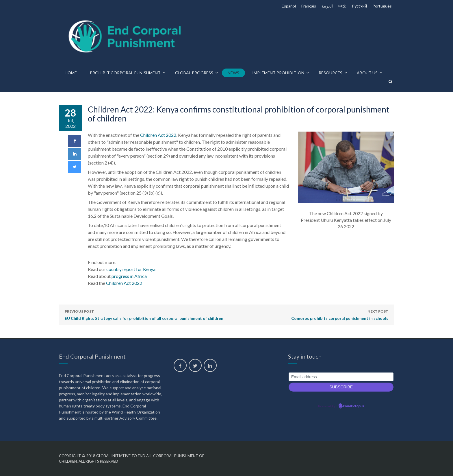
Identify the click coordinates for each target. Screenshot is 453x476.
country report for (131, 269)
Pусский (359, 6)
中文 (342, 6)
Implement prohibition (278, 73)
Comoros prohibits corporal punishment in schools (340, 314)
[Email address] (341, 377)
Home (71, 73)
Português (382, 6)
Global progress (194, 73)
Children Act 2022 (158, 135)
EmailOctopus (354, 406)
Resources (331, 73)
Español (289, 6)
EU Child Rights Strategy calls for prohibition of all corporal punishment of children (144, 314)
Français (309, 6)
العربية (327, 6)
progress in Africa (129, 276)
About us (367, 73)
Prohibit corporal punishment (125, 73)
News (233, 73)
